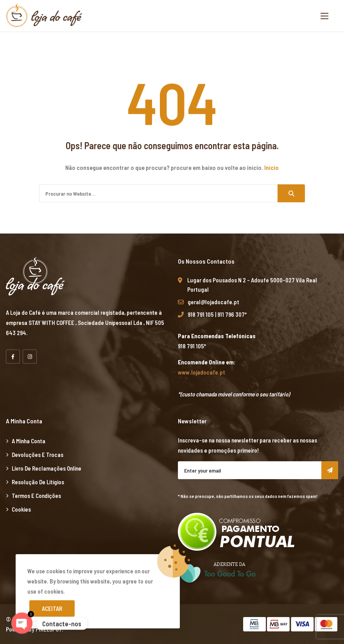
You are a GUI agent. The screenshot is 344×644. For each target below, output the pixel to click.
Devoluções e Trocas (38, 455)
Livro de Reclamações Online (47, 468)
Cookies (21, 509)
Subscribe (330, 470)
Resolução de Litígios (38, 482)
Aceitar (52, 608)
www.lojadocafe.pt (202, 372)
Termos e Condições (36, 496)
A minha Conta (29, 441)
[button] (324, 16)
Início (271, 167)
